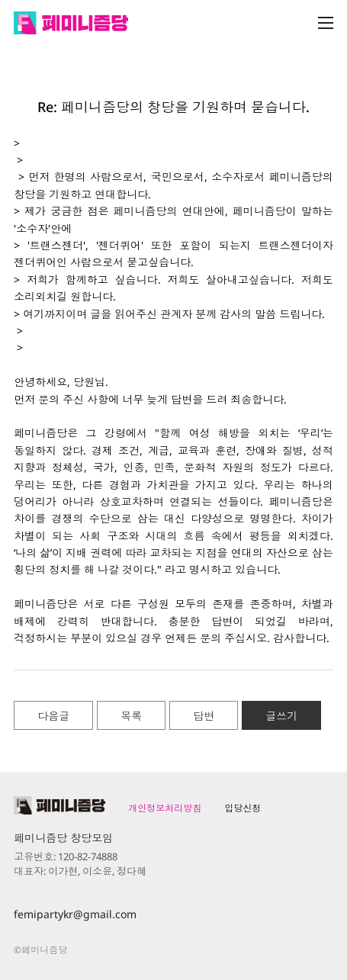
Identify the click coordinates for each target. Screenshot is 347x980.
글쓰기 (281, 716)
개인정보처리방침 (165, 808)
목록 (131, 716)
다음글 (53, 716)
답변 (204, 716)
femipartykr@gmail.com (75, 914)
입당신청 (243, 808)
